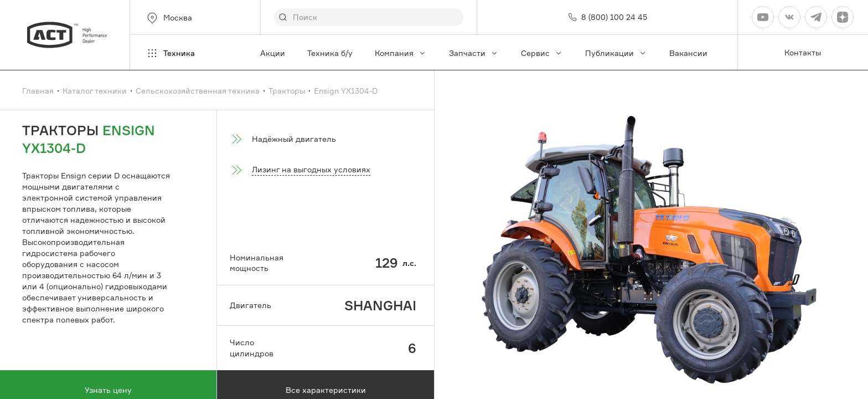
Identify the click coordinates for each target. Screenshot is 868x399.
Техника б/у (330, 53)
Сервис (542, 53)
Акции (273, 53)
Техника (170, 53)
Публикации (616, 53)
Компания (401, 53)
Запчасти (474, 53)
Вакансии (688, 53)
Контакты (803, 52)
